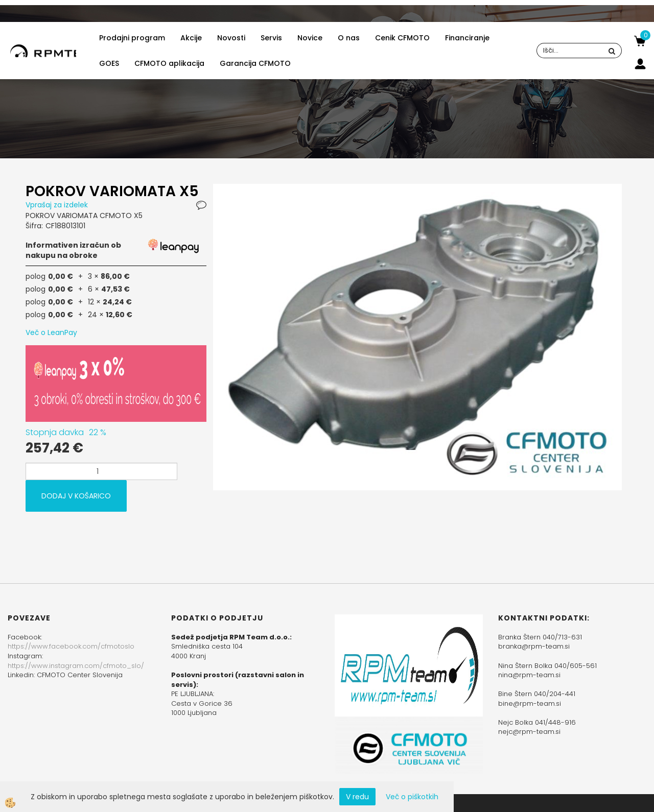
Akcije (191, 38)
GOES (109, 63)
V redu (357, 797)
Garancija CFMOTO (255, 63)
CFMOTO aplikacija (169, 63)
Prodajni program (132, 38)
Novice (310, 38)
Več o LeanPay (51, 332)
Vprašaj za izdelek (57, 205)
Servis (271, 38)
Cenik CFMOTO (402, 38)
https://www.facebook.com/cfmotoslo (71, 646)
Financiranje (467, 38)
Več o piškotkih (412, 797)
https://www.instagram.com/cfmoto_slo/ (76, 666)
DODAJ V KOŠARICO (76, 496)
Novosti (231, 38)
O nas (349, 38)
